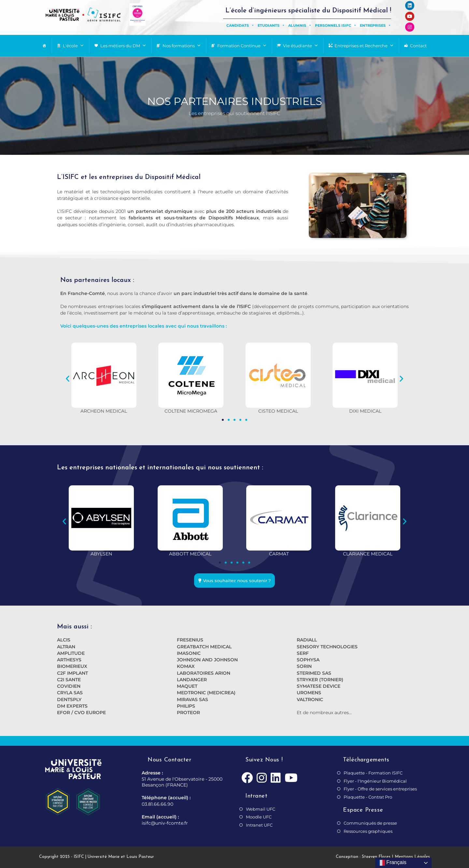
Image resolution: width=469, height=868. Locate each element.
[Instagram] (262, 778)
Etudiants (271, 25)
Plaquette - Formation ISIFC (373, 773)
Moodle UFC (259, 817)
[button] (68, 378)
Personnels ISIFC (336, 25)
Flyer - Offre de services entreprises (380, 789)
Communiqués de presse (370, 823)
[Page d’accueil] (44, 46)
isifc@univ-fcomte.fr (165, 823)
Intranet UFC (259, 825)
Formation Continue (242, 46)
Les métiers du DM (123, 46)
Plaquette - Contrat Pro (368, 797)
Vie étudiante (301, 46)
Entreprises (376, 25)
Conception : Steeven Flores (363, 857)
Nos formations (182, 46)
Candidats (240, 25)
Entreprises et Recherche (364, 46)
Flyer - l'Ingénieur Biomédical (375, 781)
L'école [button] (73, 46)
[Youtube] (291, 778)
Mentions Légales (412, 857)
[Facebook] (247, 778)
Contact (418, 46)
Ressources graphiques (368, 831)
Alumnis (300, 25)
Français (392, 863)
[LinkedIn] (276, 778)
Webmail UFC (261, 809)
